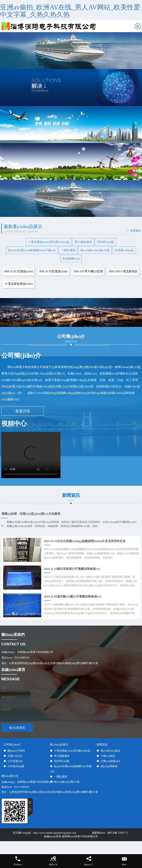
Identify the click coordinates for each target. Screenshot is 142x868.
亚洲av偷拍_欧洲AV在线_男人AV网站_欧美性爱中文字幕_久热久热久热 (70, 11)
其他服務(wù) (71, 259)
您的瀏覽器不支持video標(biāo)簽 (31, 455)
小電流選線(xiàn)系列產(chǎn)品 (49, 242)
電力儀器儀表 (83, 242)
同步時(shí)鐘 (105, 242)
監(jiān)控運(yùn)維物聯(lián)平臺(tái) (32, 250)
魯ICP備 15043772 (118, 833)
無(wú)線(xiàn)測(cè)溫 (95, 250)
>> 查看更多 (134, 231)
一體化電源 (68, 250)
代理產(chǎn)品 (124, 250)
